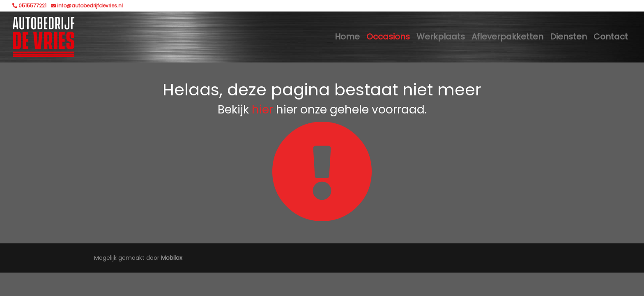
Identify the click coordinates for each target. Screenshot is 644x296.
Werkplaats (441, 37)
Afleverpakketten (507, 37)
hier (262, 110)
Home (347, 37)
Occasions (388, 37)
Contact (611, 37)
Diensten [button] (568, 37)
